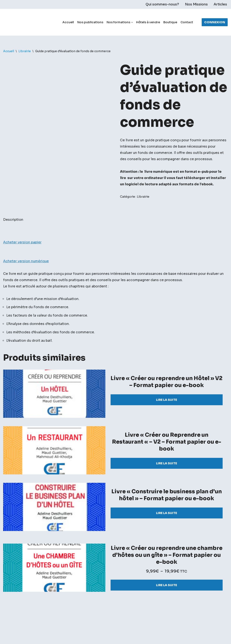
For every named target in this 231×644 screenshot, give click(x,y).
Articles (220, 5)
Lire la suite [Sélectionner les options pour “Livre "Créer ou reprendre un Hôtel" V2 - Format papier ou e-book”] (166, 414)
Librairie (25, 51)
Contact (187, 22)
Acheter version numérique (26, 275)
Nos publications (90, 22)
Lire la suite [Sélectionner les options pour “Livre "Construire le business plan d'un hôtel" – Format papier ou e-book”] (166, 527)
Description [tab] (13, 233)
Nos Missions (196, 5)
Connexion (215, 22)
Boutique (170, 22)
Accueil (68, 22)
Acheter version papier (22, 255)
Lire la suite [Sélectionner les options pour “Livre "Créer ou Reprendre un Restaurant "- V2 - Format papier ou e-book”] (166, 478)
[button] (132, 22)
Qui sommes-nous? (162, 5)
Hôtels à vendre (148, 22)
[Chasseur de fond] (18, 22)
